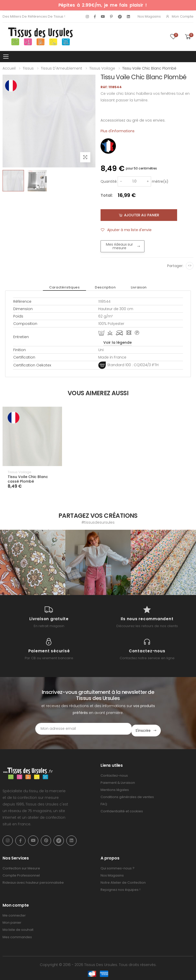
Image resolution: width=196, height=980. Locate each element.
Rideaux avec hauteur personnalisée (33, 881)
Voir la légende (118, 342)
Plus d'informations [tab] (118, 131)
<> (190, 266)
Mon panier (12, 921)
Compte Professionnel (21, 873)
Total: (107, 195)
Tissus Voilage (102, 68)
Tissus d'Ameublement (62, 68)
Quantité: (109, 181)
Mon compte (180, 16)
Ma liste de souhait (18, 928)
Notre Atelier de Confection (123, 881)
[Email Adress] (76, 729)
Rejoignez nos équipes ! (120, 888)
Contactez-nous (114, 773)
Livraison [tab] (134, 287)
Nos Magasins (149, 16)
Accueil (9, 68)
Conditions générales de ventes (127, 795)
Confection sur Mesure (21, 866)
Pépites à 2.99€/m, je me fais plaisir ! (103, 5)
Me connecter (14, 914)
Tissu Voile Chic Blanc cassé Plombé (28, 479)
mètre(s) (160, 181)
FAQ (104, 802)
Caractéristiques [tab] (70, 287)
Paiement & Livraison (118, 781)
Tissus (28, 68)
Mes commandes (17, 935)
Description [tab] (105, 287)
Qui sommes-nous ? (118, 866)
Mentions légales (115, 788)
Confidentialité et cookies (122, 809)
